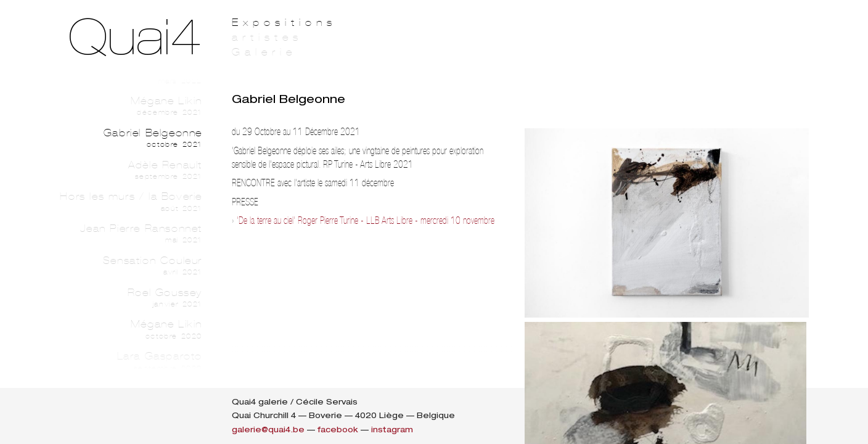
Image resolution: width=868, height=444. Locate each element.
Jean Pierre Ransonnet (118, 234)
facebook (338, 430)
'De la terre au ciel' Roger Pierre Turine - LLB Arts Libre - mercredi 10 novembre (366, 220)
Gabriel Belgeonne (118, 138)
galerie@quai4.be (268, 430)
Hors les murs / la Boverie (118, 202)
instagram (392, 430)
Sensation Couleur (118, 266)
